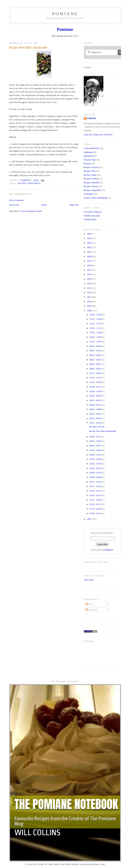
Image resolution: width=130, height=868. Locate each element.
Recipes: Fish (90, 171)
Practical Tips (90, 160)
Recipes (87, 163)
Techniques (89, 194)
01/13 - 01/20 (96, 509)
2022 (89, 247)
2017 (89, 270)
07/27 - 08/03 (96, 373)
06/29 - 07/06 (96, 391)
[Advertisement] (94, 655)
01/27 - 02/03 (96, 500)
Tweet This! (89, 580)
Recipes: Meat (90, 175)
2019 (89, 261)
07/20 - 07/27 (96, 378)
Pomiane (65, 14)
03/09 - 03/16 (96, 473)
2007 (89, 519)
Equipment (88, 152)
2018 (89, 265)
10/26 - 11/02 (96, 337)
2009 (89, 306)
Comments (92, 610)
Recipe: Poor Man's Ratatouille (103, 431)
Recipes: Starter (91, 186)
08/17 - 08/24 (96, 360)
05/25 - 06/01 (96, 414)
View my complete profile (98, 135)
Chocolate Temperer (93, 212)
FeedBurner (108, 550)
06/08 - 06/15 (96, 405)
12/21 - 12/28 (96, 319)
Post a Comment (16, 200)
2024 (89, 238)
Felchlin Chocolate (92, 216)
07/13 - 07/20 (96, 382)
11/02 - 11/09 (96, 333)
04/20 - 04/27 (96, 446)
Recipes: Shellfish (92, 183)
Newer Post (14, 205)
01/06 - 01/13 (96, 513)
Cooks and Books (91, 148)
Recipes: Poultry (91, 179)
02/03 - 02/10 (96, 495)
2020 (89, 256)
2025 (89, 234)
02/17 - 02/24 (96, 486)
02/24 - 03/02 (96, 482)
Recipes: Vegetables (29, 183)
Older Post (74, 205)
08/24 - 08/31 (96, 355)
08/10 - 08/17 (96, 364)
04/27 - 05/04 (96, 441)
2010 (89, 302)
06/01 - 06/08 (96, 409)
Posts (89, 604)
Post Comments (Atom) (31, 211)
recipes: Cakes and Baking (95, 198)
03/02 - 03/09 (96, 477)
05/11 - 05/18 (96, 423)
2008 (89, 311)
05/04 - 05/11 (96, 437)
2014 (89, 284)
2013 (89, 288)
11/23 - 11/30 (96, 324)
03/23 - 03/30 (96, 464)
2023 (89, 243)
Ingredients (89, 156)
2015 (89, 279)
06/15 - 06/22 (96, 400)
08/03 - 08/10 (96, 369)
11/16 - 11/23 (96, 328)
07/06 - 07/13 (96, 387)
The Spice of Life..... (98, 427)
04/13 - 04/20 (96, 450)
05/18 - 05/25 (96, 418)
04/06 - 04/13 (96, 455)
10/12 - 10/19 (96, 342)
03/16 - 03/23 (96, 468)
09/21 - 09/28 (96, 346)
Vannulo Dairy (90, 219)
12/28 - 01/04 (96, 315)
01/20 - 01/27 (96, 504)
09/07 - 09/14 (96, 351)
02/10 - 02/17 (96, 491)
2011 (89, 297)
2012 (89, 292)
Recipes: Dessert (91, 167)
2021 (89, 252)
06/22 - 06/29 (96, 396)
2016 (89, 274)
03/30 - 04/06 (96, 459)
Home (44, 205)
